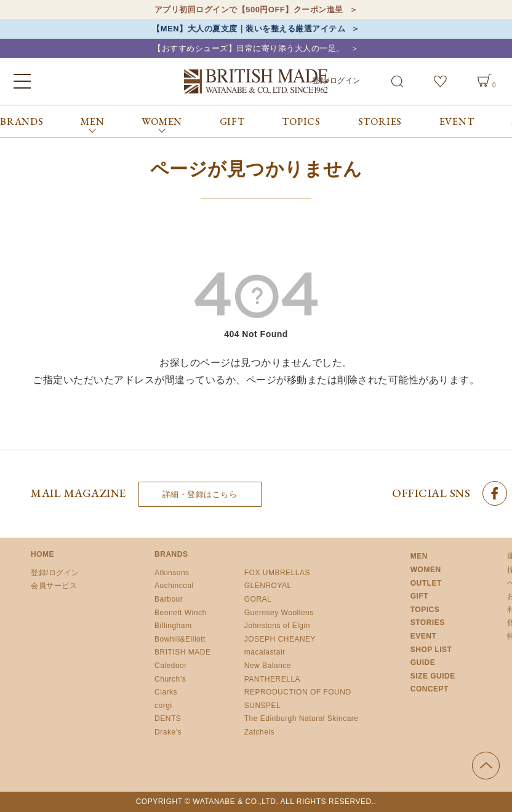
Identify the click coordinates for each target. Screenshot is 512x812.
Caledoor (171, 666)
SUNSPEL (263, 706)
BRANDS (22, 121)
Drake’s (168, 732)
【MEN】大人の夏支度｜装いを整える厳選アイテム (249, 29)
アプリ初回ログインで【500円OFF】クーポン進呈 (249, 10)
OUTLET (426, 583)
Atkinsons (172, 573)
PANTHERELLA (272, 679)
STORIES (380, 121)
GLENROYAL (268, 586)
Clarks (166, 692)
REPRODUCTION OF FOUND (298, 692)
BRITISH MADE (182, 653)
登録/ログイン (336, 81)
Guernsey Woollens (279, 613)
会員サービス (54, 586)
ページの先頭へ (486, 766)
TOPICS (301, 121)
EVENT (457, 121)
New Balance (268, 666)
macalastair (265, 653)
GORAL (258, 599)
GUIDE (423, 663)
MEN (419, 557)
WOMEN (426, 570)
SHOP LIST (431, 650)
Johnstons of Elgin (277, 626)
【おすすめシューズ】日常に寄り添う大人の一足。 (249, 48)
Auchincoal (174, 586)
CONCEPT (430, 690)
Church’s (170, 679)
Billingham (173, 626)
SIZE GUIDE (433, 676)
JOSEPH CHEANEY (280, 639)
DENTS (168, 719)
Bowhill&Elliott (180, 639)
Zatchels (259, 732)
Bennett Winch (181, 613)
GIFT (232, 121)
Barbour (169, 599)
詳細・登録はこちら (200, 494)
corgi (163, 706)
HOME (42, 555)
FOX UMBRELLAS (277, 573)
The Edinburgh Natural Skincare (302, 719)
